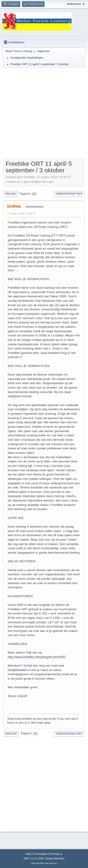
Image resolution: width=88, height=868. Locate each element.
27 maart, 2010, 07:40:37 (21, 214)
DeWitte (14, 206)
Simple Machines (55, 858)
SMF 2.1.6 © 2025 (34, 858)
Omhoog (11, 734)
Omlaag (10, 194)
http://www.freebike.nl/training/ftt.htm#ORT (37, 657)
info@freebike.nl (19, 670)
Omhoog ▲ (56, 854)
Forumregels (40, 854)
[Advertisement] (44, 114)
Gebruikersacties (69, 194)
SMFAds (35, 863)
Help (28, 854)
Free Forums (50, 863)
